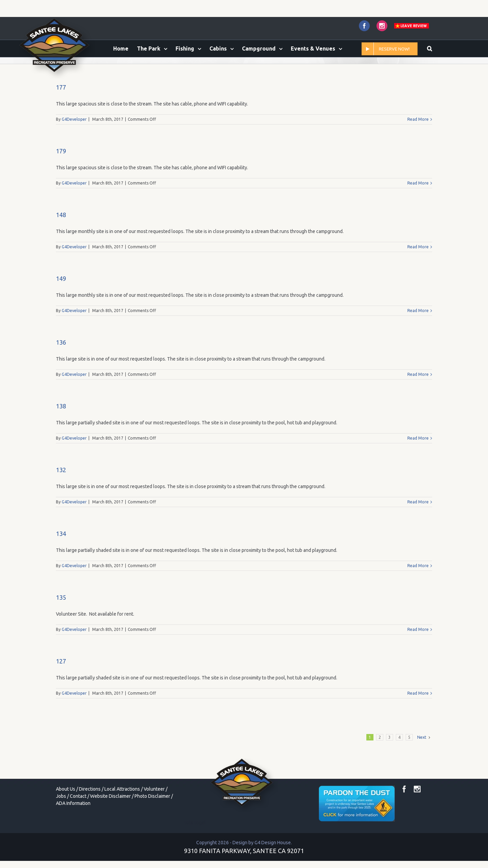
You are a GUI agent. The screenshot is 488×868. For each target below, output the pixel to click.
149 (61, 307)
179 (61, 179)
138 (61, 435)
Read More (418, 148)
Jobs (61, 825)
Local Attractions (122, 817)
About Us (66, 817)
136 (61, 371)
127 (61, 690)
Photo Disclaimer (152, 825)
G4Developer (74, 148)
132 (61, 498)
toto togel (195, 851)
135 (61, 626)
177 (61, 116)
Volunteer (154, 817)
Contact (78, 825)
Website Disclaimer (110, 825)
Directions (90, 817)
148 (61, 243)
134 (61, 562)
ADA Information (73, 832)
